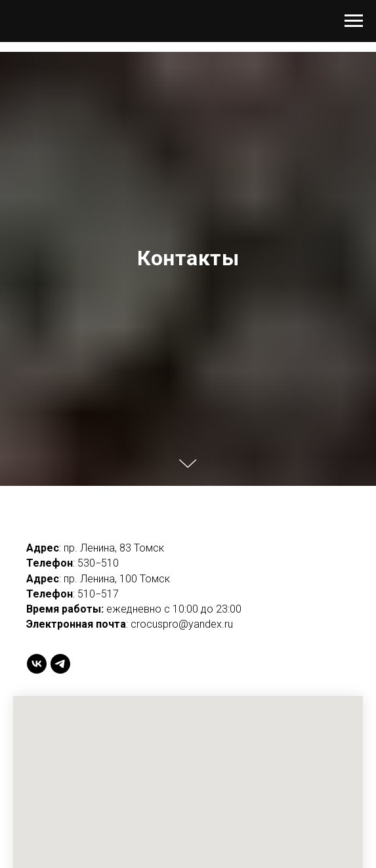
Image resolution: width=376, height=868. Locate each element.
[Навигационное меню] (354, 21)
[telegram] (60, 664)
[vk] (37, 664)
